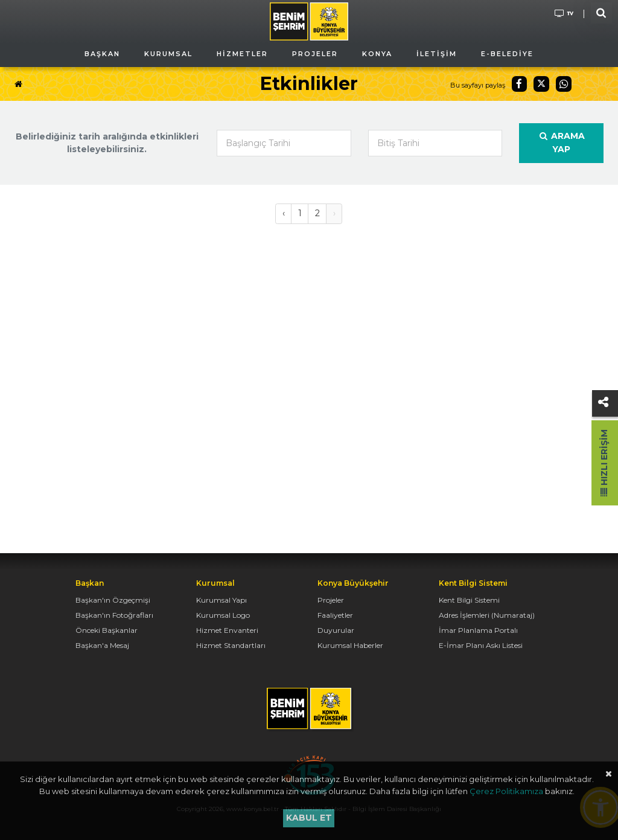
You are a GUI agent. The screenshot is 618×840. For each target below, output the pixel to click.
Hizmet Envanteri (227, 630)
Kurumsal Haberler (350, 645)
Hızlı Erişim (604, 463)
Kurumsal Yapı (221, 600)
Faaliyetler (335, 615)
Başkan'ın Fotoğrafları (114, 615)
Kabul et (309, 818)
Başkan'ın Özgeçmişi (113, 600)
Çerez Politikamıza (506, 791)
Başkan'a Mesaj (102, 645)
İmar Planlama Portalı (478, 630)
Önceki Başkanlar (107, 630)
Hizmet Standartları (231, 645)
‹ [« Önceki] (284, 213)
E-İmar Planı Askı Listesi (481, 645)
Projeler (331, 600)
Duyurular (336, 630)
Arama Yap (561, 143)
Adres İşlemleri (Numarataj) (487, 615)
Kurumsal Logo (223, 615)
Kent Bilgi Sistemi (469, 600)
